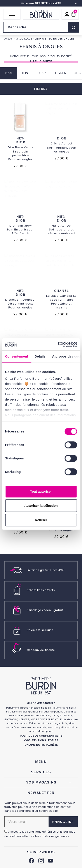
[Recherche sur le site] (41, 27)
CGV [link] (27, 740)
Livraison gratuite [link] (45, 570)
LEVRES (60, 73)
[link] (31, 860)
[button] (12, 14)
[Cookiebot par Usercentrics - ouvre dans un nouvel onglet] (58, 344)
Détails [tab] (40, 356)
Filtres (41, 89)
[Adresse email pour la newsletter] (41, 822)
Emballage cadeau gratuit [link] (45, 610)
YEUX (43, 73)
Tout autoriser (41, 491)
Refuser (41, 520)
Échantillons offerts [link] (41, 590)
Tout (9, 73)
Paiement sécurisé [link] (40, 630)
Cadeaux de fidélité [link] (41, 650)
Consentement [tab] (17, 356)
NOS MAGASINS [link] (41, 782)
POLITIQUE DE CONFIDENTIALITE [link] (41, 736)
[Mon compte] (67, 14)
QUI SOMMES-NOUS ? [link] (41, 703)
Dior (20, 142)
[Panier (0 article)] (73, 14)
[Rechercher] (73, 27)
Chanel (61, 291)
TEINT (26, 73)
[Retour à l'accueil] (41, 14)
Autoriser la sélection (41, 506)
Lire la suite (41, 61)
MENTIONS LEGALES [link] (45, 740)
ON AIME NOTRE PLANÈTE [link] (41, 745)
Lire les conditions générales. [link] (50, 836)
